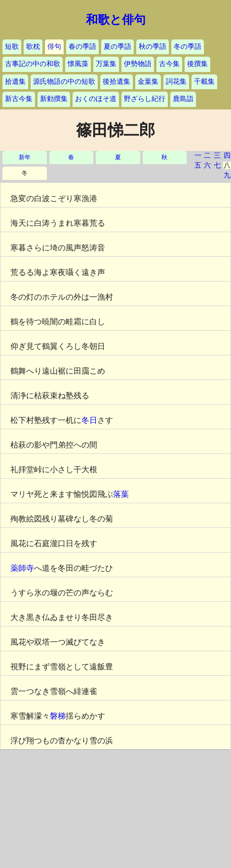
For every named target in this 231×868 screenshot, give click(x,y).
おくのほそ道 (96, 99)
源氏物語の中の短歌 (64, 82)
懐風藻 (78, 64)
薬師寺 (22, 568)
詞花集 (176, 82)
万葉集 (106, 64)
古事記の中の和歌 (33, 64)
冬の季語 (188, 47)
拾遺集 (15, 82)
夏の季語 (117, 47)
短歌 (12, 47)
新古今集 (19, 99)
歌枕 (33, 47)
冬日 (89, 420)
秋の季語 (153, 47)
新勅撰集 (54, 99)
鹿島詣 (183, 99)
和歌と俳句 (116, 20)
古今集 (169, 64)
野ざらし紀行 (145, 99)
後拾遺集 (116, 82)
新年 (25, 157)
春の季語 (82, 47)
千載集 (204, 82)
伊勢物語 (138, 64)
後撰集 (197, 64)
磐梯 (58, 716)
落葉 (121, 494)
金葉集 (148, 82)
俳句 (54, 47)
